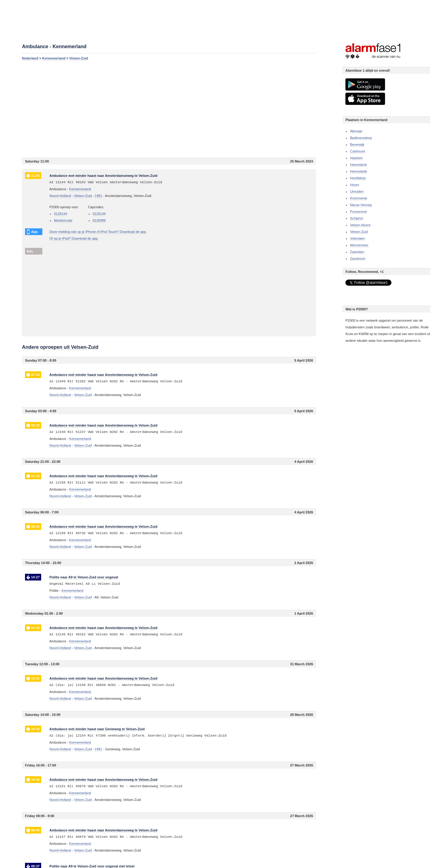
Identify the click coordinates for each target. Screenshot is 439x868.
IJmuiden (357, 191)
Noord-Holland (60, 196)
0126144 (61, 214)
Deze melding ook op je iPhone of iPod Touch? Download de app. (98, 232)
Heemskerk (359, 165)
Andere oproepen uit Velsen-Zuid (60, 347)
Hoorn (355, 185)
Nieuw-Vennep (361, 205)
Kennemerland (54, 58)
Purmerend (358, 212)
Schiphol (356, 218)
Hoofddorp (358, 178)
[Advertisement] (169, 109)
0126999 (99, 220)
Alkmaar (356, 131)
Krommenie (359, 198)
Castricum (358, 151)
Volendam (357, 238)
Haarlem (356, 158)
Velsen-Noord (360, 225)
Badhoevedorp (361, 138)
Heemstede (359, 171)
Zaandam (357, 252)
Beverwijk (357, 145)
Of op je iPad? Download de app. (74, 238)
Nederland (30, 58)
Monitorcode (63, 220)
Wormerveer (359, 245)
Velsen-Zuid (79, 58)
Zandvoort (358, 259)
